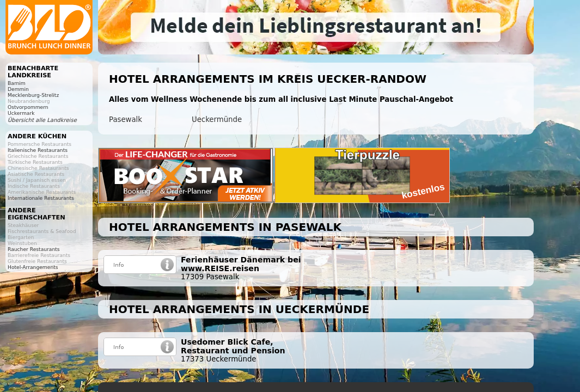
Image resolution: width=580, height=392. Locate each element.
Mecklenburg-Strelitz (33, 95)
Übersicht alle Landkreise (42, 120)
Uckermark (21, 113)
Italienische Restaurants (38, 150)
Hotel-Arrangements (33, 267)
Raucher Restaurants (34, 249)
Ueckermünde (217, 120)
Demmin (18, 89)
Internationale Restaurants (41, 198)
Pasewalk (126, 120)
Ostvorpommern (28, 107)
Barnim (17, 83)
